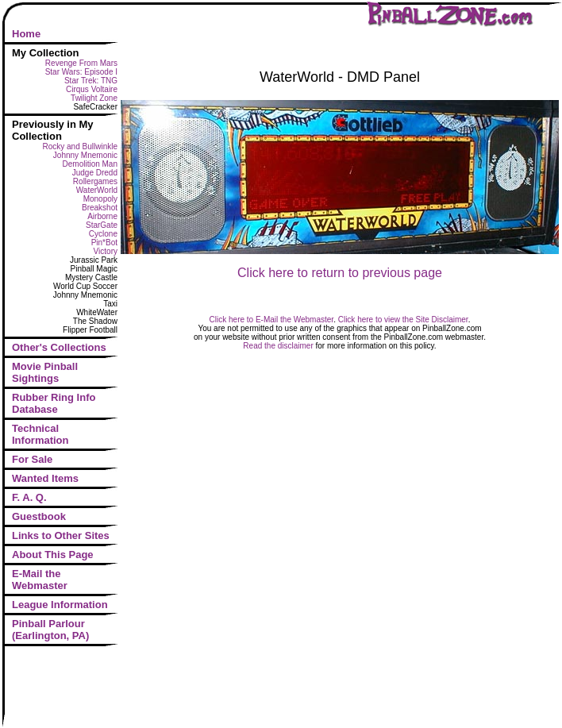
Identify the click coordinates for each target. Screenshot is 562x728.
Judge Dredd (95, 173)
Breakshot (100, 208)
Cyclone (103, 234)
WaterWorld (97, 190)
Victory (106, 251)
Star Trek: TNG (91, 81)
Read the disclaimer (278, 346)
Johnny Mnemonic (85, 155)
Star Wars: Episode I (81, 72)
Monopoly (100, 199)
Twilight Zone (94, 98)
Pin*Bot (104, 243)
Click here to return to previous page (340, 273)
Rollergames (95, 181)
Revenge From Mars (81, 63)
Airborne (102, 216)
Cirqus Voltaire (92, 89)
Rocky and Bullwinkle (81, 146)
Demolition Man (90, 164)
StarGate (102, 225)
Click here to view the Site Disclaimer (403, 320)
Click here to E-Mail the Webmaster (272, 320)
